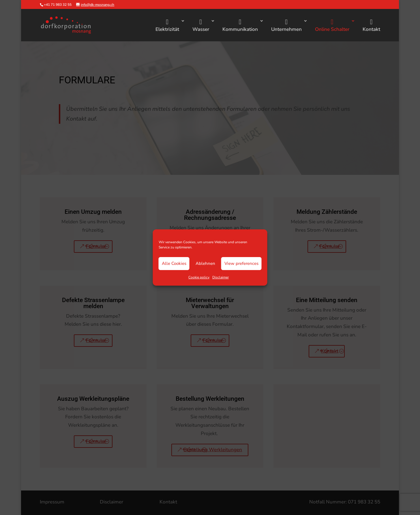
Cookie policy (199, 277)
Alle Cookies (174, 263)
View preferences (241, 263)
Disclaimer (221, 277)
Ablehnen (205, 263)
